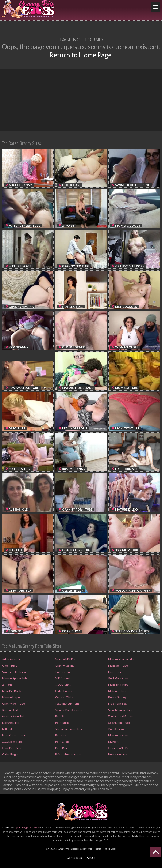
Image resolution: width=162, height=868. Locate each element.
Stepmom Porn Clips (68, 729)
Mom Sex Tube (118, 666)
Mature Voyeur (118, 735)
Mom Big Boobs (12, 691)
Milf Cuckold (63, 678)
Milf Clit (7, 729)
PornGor (60, 735)
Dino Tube (115, 672)
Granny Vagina (64, 666)
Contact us (74, 858)
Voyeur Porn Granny (68, 710)
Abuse (91, 858)
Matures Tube (117, 691)
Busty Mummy (117, 754)
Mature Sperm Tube (15, 678)
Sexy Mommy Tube (120, 710)
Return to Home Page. (81, 55)
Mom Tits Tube (118, 685)
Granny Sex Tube (13, 704)
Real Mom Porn (118, 678)
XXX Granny (63, 685)
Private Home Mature (69, 754)
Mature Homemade (121, 659)
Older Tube (9, 666)
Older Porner (63, 691)
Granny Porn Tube (14, 716)
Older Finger (10, 754)
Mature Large (11, 697)
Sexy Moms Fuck (119, 723)
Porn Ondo (62, 742)
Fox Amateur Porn (67, 704)
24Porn (7, 685)
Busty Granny (117, 697)
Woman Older (64, 697)
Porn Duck (62, 723)
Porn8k (59, 716)
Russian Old (10, 710)
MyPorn (113, 742)
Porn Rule (61, 748)
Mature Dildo (10, 723)
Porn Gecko (116, 729)
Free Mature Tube (14, 735)
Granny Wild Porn (119, 748)
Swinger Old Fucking (15, 672)
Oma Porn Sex (11, 748)
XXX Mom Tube (12, 742)
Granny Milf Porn (66, 659)
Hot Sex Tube (64, 672)
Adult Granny (11, 659)
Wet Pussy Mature (120, 716)
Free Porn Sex (117, 704)
